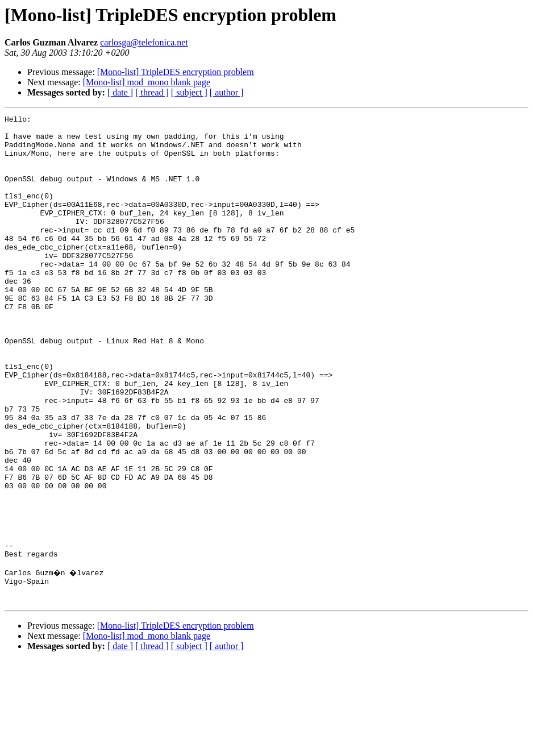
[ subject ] (189, 92)
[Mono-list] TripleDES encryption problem (176, 72)
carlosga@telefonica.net (144, 42)
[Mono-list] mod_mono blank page (147, 82)
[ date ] (120, 92)
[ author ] (227, 92)
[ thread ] (152, 92)
